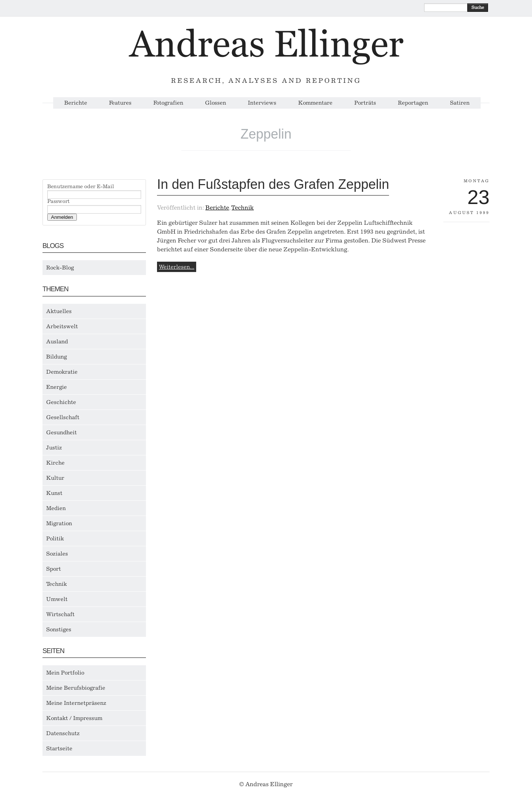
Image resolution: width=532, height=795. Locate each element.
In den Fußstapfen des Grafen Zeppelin (273, 184)
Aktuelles (59, 311)
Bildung (57, 357)
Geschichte (61, 402)
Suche (478, 7)
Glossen (216, 103)
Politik (55, 539)
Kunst (54, 493)
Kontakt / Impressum (74, 718)
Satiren (460, 103)
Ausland (57, 342)
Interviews (262, 103)
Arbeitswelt (62, 326)
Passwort (58, 201)
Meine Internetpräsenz (76, 703)
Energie (57, 387)
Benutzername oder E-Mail (81, 187)
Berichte (76, 103)
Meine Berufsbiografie (76, 688)
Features (120, 103)
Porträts (365, 103)
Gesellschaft (63, 417)
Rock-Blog (60, 268)
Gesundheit (62, 432)
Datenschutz (63, 733)
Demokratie (62, 372)
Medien (56, 508)
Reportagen (413, 103)
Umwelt (57, 599)
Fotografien (168, 103)
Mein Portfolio (65, 673)
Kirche (55, 463)
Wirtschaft (60, 614)
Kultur (55, 478)
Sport (54, 569)
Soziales (57, 554)
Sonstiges (59, 629)
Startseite (59, 748)
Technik (57, 584)
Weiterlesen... (177, 267)
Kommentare (315, 103)
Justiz (54, 448)
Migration (59, 523)
